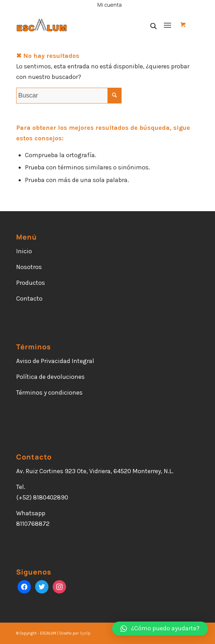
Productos (31, 283)
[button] (160, 629)
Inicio (24, 251)
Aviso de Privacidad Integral (55, 361)
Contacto (29, 298)
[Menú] (167, 25)
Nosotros (29, 267)
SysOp (85, 633)
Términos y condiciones (49, 393)
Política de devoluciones (50, 377)
